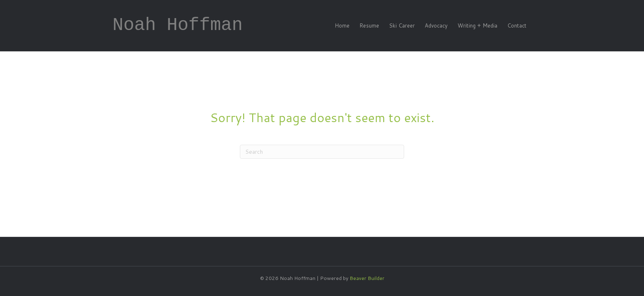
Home (342, 25)
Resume (369, 25)
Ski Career (402, 25)
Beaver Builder (367, 278)
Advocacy (436, 25)
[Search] (322, 152)
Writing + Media (477, 25)
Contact (517, 25)
